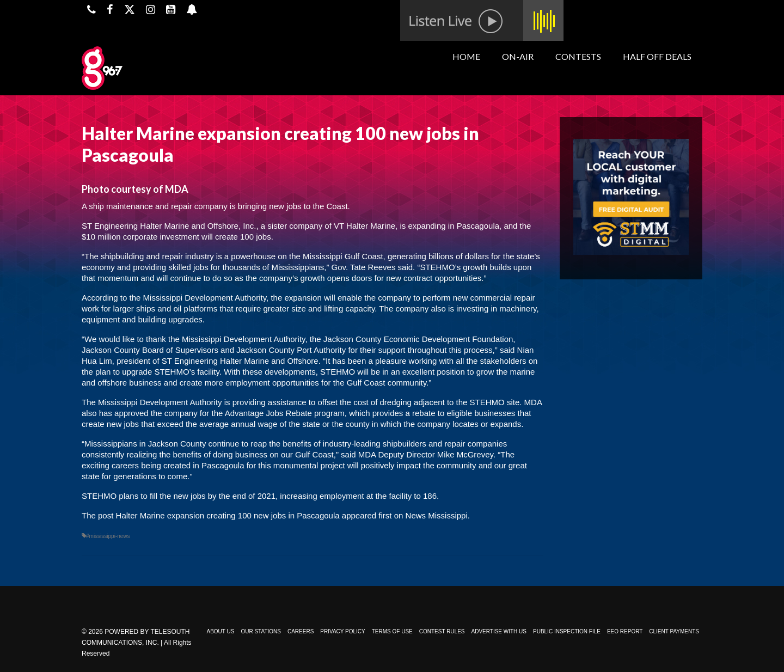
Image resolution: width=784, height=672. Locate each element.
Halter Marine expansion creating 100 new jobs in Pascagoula (228, 515)
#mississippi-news (108, 536)
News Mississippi (437, 515)
